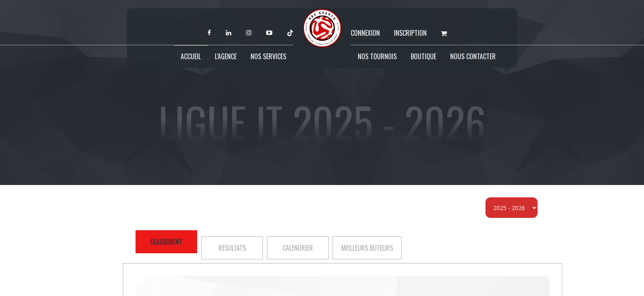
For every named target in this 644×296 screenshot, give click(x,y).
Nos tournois (377, 56)
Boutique (423, 56)
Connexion (365, 33)
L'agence (226, 56)
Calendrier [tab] (298, 248)
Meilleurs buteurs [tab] (367, 248)
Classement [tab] (166, 242)
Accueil (191, 56)
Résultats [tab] (232, 248)
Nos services (268, 56)
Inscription (410, 33)
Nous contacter (473, 56)
